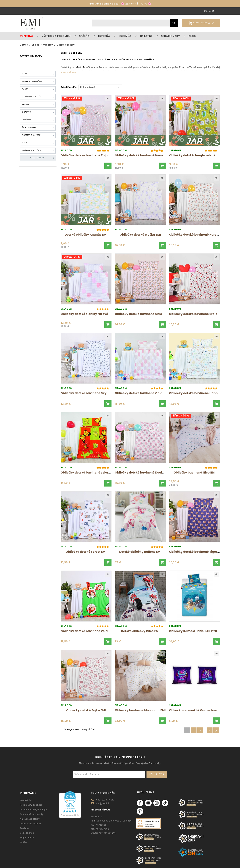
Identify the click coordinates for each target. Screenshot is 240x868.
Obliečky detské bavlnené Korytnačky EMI (201, 235)
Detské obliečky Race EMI (140, 631)
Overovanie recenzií (30, 824)
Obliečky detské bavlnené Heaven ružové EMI (149, 155)
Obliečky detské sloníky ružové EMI (87, 314)
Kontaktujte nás (103, 793)
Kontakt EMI (26, 800)
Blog (192, 36)
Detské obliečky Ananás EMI (86, 235)
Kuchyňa (125, 36)
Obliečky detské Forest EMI (86, 552)
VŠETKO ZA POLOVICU (56, 36)
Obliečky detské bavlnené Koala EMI (142, 473)
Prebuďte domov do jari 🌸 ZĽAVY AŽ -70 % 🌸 (120, 4)
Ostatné (146, 36)
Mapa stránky (27, 838)
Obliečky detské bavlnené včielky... (88, 631)
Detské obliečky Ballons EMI (140, 552)
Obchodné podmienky (32, 814)
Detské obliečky (31, 56)
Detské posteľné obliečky (76, 67)
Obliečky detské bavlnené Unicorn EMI (144, 314)
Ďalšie (216, 731)
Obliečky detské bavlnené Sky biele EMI (91, 393)
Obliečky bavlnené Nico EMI (194, 473)
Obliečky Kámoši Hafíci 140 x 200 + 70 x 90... (202, 631)
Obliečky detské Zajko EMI (86, 710)
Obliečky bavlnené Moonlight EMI (140, 710)
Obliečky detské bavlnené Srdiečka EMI (199, 314)
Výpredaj (27, 36)
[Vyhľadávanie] (131, 23)
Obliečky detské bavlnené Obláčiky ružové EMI (150, 393)
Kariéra (24, 842)
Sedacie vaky (171, 36)
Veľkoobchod (27, 833)
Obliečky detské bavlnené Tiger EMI (196, 552)
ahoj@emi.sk (103, 803)
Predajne (25, 828)
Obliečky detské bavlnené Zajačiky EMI (90, 155)
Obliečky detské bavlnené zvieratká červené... (96, 473)
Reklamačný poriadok (31, 805)
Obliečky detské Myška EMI (140, 235)
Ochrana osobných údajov (34, 810)
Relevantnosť (100, 87)
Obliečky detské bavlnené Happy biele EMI (201, 393)
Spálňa (84, 36)
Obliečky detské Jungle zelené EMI (195, 155)
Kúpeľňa (104, 36)
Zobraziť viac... (69, 73)
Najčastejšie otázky (30, 819)
